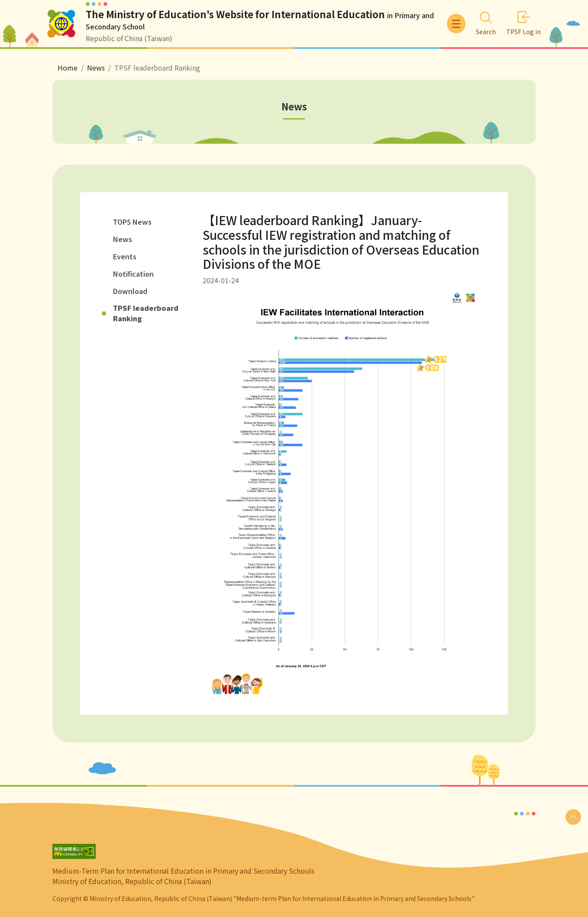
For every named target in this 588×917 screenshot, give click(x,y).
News (123, 239)
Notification (133, 274)
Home (68, 68)
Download (130, 291)
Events (125, 256)
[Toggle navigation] (456, 24)
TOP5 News (132, 222)
